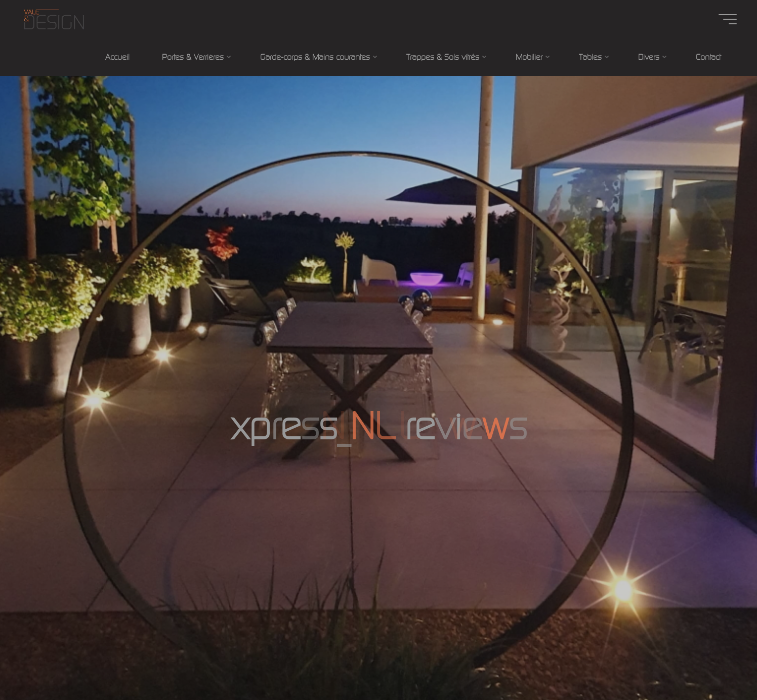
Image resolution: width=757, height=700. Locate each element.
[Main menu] (728, 19)
